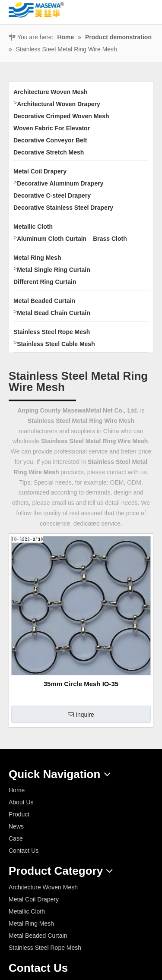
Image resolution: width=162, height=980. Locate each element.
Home (17, 790)
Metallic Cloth (33, 227)
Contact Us (24, 851)
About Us (21, 802)
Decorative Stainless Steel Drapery (63, 208)
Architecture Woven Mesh (51, 92)
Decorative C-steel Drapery (52, 195)
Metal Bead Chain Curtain (54, 313)
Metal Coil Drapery (40, 171)
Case (16, 838)
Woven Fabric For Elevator (52, 128)
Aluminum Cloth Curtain (52, 239)
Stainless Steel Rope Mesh (52, 332)
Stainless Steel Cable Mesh (56, 344)
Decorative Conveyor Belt (50, 140)
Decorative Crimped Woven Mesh (61, 116)
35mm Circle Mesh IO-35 (81, 684)
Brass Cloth (110, 239)
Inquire (81, 715)
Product (19, 814)
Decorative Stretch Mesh (49, 152)
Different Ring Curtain (45, 282)
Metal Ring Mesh (37, 258)
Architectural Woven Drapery (59, 104)
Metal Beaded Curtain (44, 301)
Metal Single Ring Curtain (54, 270)
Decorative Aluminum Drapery (60, 183)
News (16, 826)
